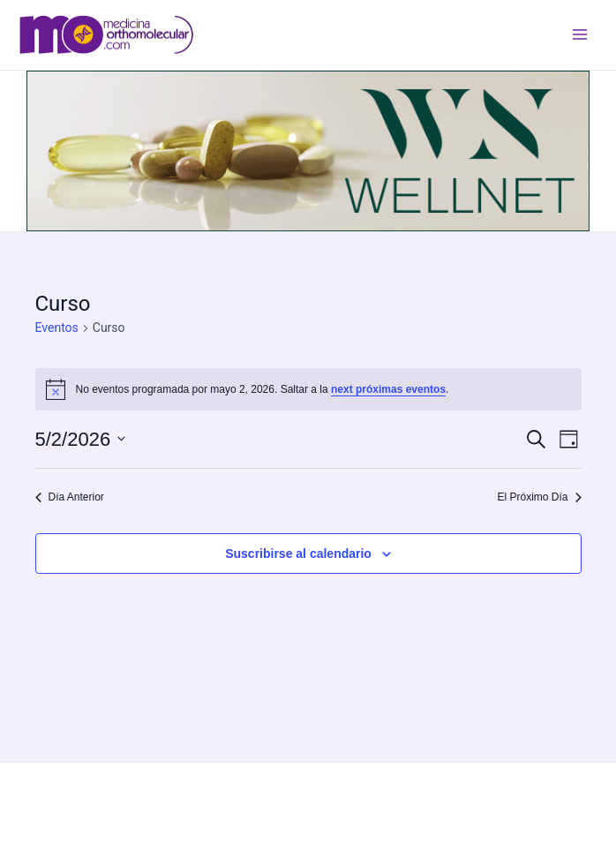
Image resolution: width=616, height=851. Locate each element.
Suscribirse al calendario (298, 554)
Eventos (57, 328)
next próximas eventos (388, 389)
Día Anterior (70, 497)
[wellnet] (308, 150)
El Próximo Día (539, 497)
